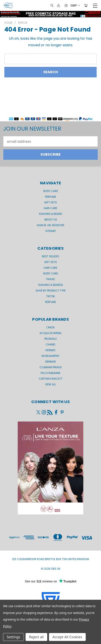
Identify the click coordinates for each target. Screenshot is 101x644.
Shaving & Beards (50, 285)
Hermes (50, 350)
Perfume (50, 197)
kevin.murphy (50, 356)
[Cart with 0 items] (86, 6)
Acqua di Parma (50, 333)
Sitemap (50, 231)
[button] (51, 116)
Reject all (36, 637)
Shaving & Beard (50, 214)
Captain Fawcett (51, 379)
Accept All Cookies (67, 637)
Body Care (51, 191)
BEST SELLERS (50, 256)
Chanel (51, 344)
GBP (75, 5)
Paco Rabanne (50, 373)
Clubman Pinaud (51, 367)
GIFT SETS (50, 202)
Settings (13, 637)
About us (51, 220)
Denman (50, 362)
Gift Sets (50, 262)
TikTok (50, 296)
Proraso (50, 339)
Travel (50, 279)
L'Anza (50, 327)
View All (50, 384)
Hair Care (50, 208)
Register (58, 225)
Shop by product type (51, 291)
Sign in (42, 225)
